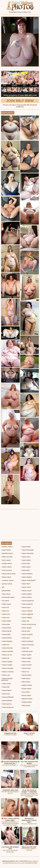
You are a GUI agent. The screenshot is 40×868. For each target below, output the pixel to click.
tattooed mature (27, 699)
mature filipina (6, 690)
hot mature (5, 601)
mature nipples (26, 594)
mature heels (26, 547)
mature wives (26, 668)
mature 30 (5, 607)
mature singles (26, 628)
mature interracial (27, 553)
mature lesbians (27, 574)
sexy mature (25, 692)
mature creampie (7, 668)
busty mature (6, 560)
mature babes (6, 621)
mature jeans (26, 557)
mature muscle (26, 591)
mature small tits (27, 634)
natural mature (26, 675)
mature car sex (7, 655)
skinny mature (26, 695)
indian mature (6, 604)
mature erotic (6, 684)
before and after (7, 557)
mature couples (7, 665)
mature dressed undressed (7, 679)
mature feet (5, 687)
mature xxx (25, 672)
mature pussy (26, 607)
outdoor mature (26, 685)
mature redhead (27, 611)
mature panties (26, 597)
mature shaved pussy (28, 624)
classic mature (6, 567)
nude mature (25, 678)
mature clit (5, 658)
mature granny (6, 704)
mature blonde (6, 638)
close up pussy (7, 570)
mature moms (26, 587)
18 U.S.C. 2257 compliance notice (26, 863)
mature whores (26, 665)
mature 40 (5, 611)
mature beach (6, 628)
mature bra (5, 645)
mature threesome (27, 645)
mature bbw (5, 624)
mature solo (25, 638)
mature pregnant (27, 604)
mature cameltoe (7, 651)
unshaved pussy (27, 651)
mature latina (26, 567)
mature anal (5, 614)
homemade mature (8, 597)
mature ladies (26, 560)
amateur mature (7, 547)
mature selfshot (26, 618)
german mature (7, 584)
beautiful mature (7, 553)
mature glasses (7, 700)
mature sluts (25, 631)
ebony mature (6, 577)
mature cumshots (7, 672)
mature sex (25, 621)
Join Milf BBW (20, 101)
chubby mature (7, 563)
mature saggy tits (27, 614)
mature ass (5, 618)
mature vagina (26, 658)
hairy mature (6, 594)
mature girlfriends (7, 697)
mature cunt (5, 675)
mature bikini (6, 634)
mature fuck (5, 694)
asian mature (6, 550)
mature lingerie (26, 577)
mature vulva (26, 662)
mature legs (25, 570)
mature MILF (26, 584)
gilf (3, 587)
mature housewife (27, 550)
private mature (26, 689)
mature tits (25, 648)
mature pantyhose (27, 601)
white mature (26, 705)
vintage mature (26, 702)
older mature (25, 682)
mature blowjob (7, 641)
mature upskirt (26, 655)
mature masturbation (28, 580)
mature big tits (6, 631)
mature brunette (7, 648)
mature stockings (27, 641)
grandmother (6, 591)
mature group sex (7, 707)
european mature (7, 580)
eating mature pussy (8, 574)
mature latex (25, 563)
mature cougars (7, 662)
